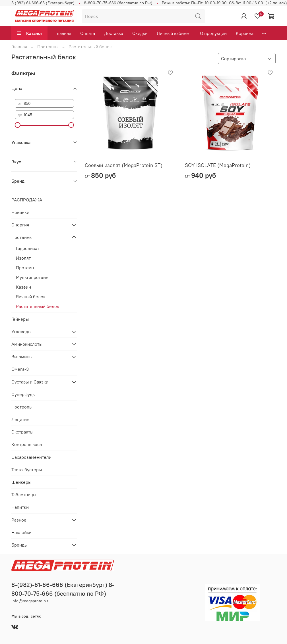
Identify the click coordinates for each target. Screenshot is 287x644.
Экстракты (22, 432)
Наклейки (21, 532)
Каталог (29, 33)
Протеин (25, 268)
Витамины (22, 357)
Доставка (114, 33)
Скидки (140, 33)
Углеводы (21, 332)
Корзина (245, 33)
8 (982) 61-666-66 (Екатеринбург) (43, 3)
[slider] (18, 125)
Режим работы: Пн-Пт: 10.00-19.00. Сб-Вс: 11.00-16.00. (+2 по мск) (224, 3)
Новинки (20, 212)
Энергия (20, 225)
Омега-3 (20, 369)
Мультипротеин (32, 277)
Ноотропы (22, 407)
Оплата (88, 33)
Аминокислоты (27, 344)
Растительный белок (38, 306)
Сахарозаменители (31, 457)
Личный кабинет (174, 33)
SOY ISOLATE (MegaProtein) (218, 165)
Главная (63, 33)
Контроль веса (27, 444)
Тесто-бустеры (27, 470)
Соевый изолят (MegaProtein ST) (124, 165)
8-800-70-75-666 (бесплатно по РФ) (118, 3)
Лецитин (20, 419)
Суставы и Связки (30, 382)
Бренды (19, 545)
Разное (19, 520)
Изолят (23, 258)
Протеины (48, 47)
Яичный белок (31, 297)
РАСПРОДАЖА (27, 200)
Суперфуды (23, 394)
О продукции (213, 33)
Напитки (20, 507)
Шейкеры (21, 482)
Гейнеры (20, 319)
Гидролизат (28, 248)
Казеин (23, 287)
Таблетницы (24, 495)
